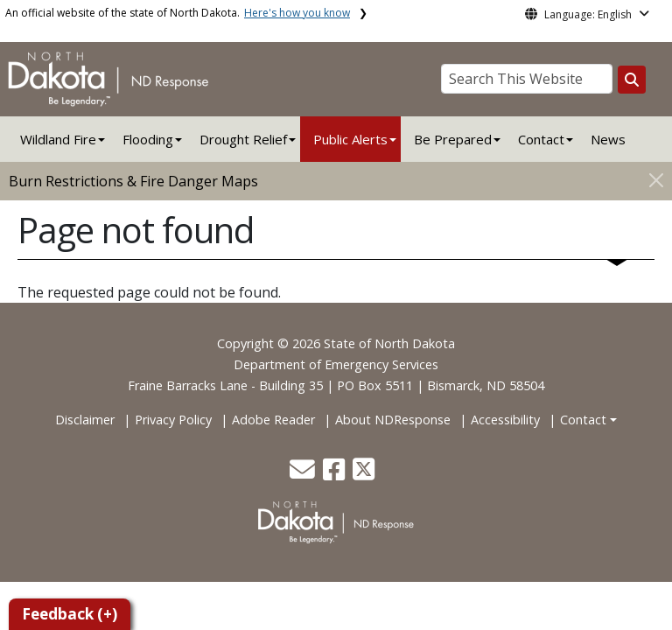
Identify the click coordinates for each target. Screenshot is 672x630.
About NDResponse (393, 420)
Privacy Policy (173, 420)
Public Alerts (350, 139)
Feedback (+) (70, 614)
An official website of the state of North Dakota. (178, 13)
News (608, 139)
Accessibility (505, 420)
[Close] (656, 180)
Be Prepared (453, 139)
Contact (583, 420)
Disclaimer (85, 420)
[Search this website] (632, 80)
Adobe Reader (273, 420)
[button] (304, 474)
